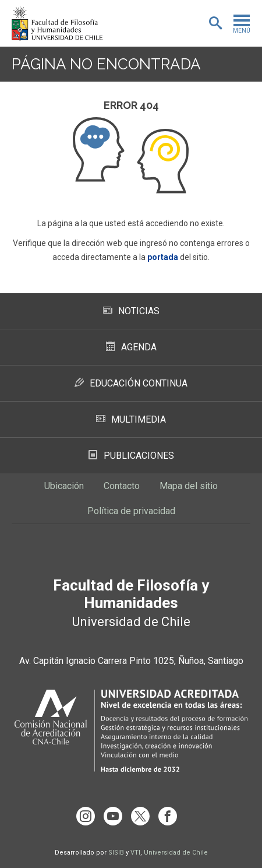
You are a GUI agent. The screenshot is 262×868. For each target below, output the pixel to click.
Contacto (122, 486)
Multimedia (131, 419)
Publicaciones (131, 456)
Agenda (131, 347)
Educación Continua (131, 383)
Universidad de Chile (176, 853)
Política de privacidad (131, 511)
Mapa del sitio (189, 486)
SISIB (116, 853)
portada (163, 257)
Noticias (131, 311)
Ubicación (64, 486)
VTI (135, 853)
